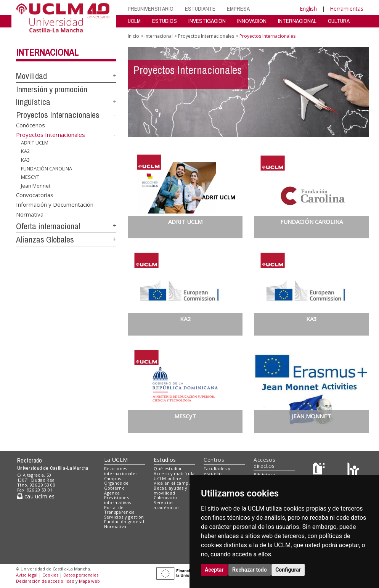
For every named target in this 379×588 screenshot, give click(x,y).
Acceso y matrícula (174, 473)
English (308, 9)
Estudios (165, 460)
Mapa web (89, 581)
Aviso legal (27, 575)
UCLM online (167, 478)
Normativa (30, 214)
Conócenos (31, 125)
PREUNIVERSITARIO (151, 9)
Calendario (165, 497)
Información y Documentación (55, 204)
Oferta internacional (48, 226)
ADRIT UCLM (35, 143)
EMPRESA (238, 9)
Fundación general (124, 521)
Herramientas (347, 9)
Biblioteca (264, 475)
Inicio (133, 36)
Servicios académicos (166, 505)
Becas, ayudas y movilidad (170, 490)
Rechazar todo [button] (250, 570)
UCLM (134, 21)
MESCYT (30, 177)
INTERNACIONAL (297, 21)
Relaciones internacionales (121, 471)
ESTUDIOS (165, 21)
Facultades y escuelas (217, 471)
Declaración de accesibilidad (45, 581)
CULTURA (339, 21)
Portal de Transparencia (120, 510)
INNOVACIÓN (252, 21)
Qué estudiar (168, 468)
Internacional (47, 52)
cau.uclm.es (36, 496)
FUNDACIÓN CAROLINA (47, 168)
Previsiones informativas (118, 500)
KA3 (25, 160)
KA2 (25, 151)
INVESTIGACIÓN (207, 21)
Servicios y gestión (124, 517)
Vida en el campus (173, 483)
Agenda (112, 493)
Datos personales (81, 575)
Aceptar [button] (214, 570)
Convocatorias (35, 194)
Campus (113, 478)
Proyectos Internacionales (58, 115)
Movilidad (31, 76)
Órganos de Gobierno (116, 485)
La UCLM (116, 460)
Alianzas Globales (45, 239)
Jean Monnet (36, 186)
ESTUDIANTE (200, 9)
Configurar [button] (288, 570)
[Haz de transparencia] (320, 470)
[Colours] (353, 470)
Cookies (50, 575)
